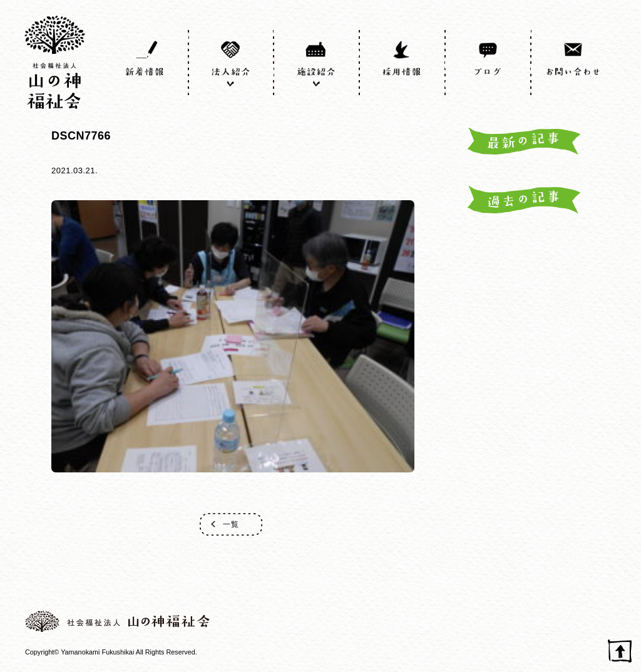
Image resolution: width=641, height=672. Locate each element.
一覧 (231, 524)
